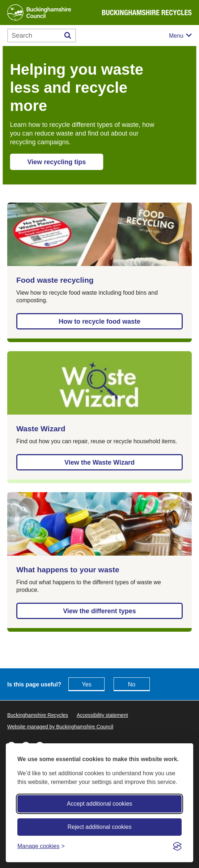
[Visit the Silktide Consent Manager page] (177, 846)
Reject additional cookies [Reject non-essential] (100, 827)
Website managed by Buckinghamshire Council (60, 727)
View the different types (99, 611)
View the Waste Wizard (99, 462)
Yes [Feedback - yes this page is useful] (86, 684)
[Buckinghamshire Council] (39, 13)
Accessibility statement (102, 715)
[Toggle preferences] (41, 846)
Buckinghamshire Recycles (38, 715)
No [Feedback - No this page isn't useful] (132, 684)
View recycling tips (57, 162)
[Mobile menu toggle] (180, 36)
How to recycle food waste (99, 321)
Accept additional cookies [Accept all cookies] (100, 804)
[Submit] (68, 36)
